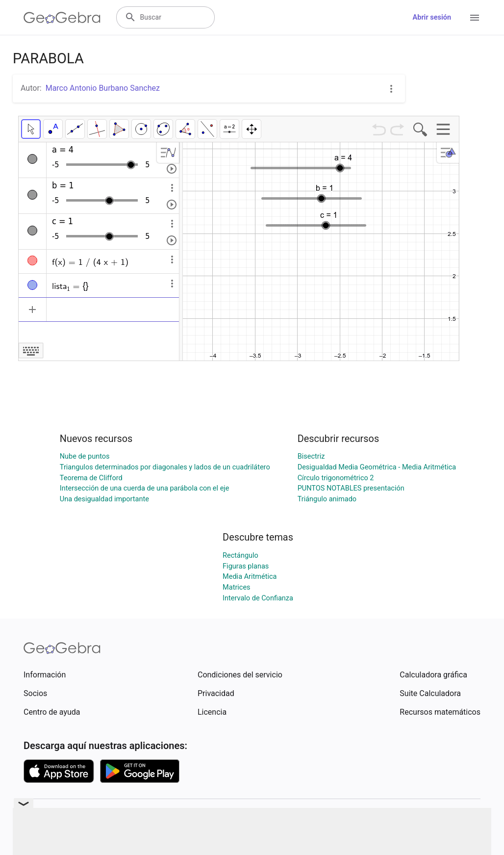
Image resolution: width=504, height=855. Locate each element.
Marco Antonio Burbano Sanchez (103, 88)
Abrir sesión (432, 17)
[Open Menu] (475, 18)
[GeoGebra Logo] (62, 18)
